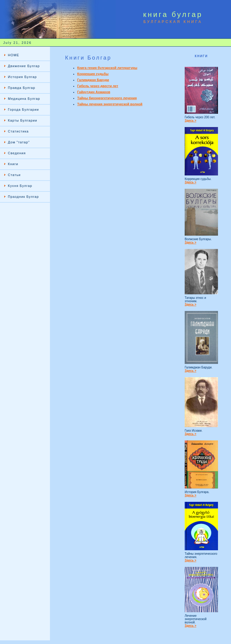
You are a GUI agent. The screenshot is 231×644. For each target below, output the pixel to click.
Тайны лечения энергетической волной (110, 104)
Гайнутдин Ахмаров (94, 92)
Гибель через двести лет (98, 86)
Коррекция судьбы (93, 74)
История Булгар (22, 77)
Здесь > (190, 121)
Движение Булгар (24, 66)
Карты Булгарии (23, 120)
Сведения (17, 153)
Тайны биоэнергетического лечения (107, 98)
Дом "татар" (19, 142)
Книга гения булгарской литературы (107, 68)
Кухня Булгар (20, 186)
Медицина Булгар (24, 99)
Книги (13, 164)
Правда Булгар (21, 88)
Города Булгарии (23, 110)
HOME (13, 55)
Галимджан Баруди (93, 80)
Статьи (14, 175)
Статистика (18, 131)
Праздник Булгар (23, 197)
